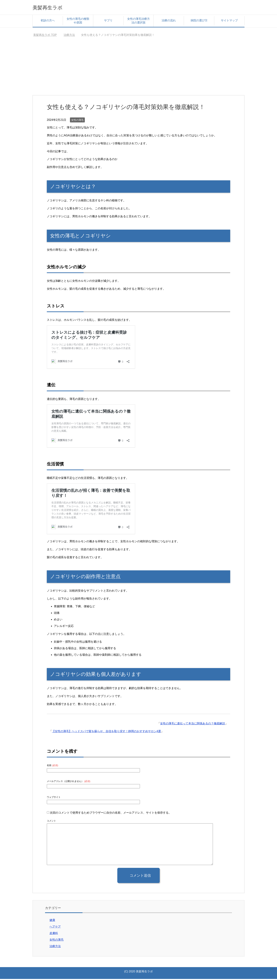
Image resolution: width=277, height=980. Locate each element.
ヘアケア (55, 928)
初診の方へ (48, 21)
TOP (45, 36)
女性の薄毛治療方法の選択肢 (138, 22)
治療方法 (55, 947)
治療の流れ (169, 21)
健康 (52, 921)
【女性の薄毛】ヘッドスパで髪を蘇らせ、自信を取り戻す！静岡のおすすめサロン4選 (106, 732)
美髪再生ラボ (52, 8)
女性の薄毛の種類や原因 (78, 22)
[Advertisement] (138, 70)
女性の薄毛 (77, 121)
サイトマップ (229, 21)
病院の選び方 (199, 21)
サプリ (108, 21)
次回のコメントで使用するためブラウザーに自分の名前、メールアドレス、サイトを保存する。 (111, 814)
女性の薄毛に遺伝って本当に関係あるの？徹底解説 (193, 724)
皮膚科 (54, 934)
